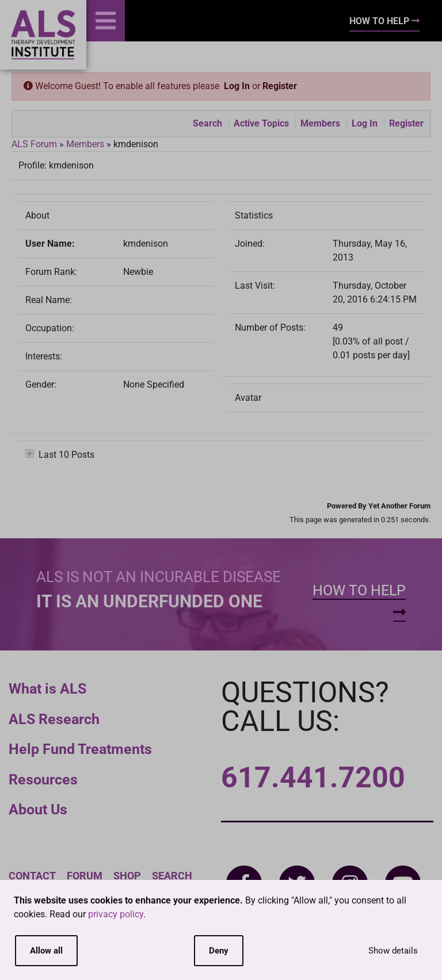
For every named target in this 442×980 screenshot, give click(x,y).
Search (207, 123)
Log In (237, 86)
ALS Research (54, 719)
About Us (38, 809)
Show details (393, 951)
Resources (43, 780)
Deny (219, 951)
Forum (85, 876)
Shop (127, 876)
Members (320, 123)
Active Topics (261, 123)
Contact (32, 876)
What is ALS (47, 689)
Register (280, 86)
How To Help (384, 21)
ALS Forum (35, 144)
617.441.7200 (313, 778)
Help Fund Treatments (80, 749)
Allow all (46, 951)
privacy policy (116, 914)
